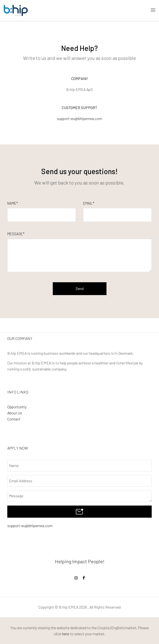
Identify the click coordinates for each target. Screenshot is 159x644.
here (66, 634)
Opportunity (17, 407)
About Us (15, 413)
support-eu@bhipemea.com (30, 526)
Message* (16, 234)
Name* (13, 203)
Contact (14, 419)
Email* (89, 203)
